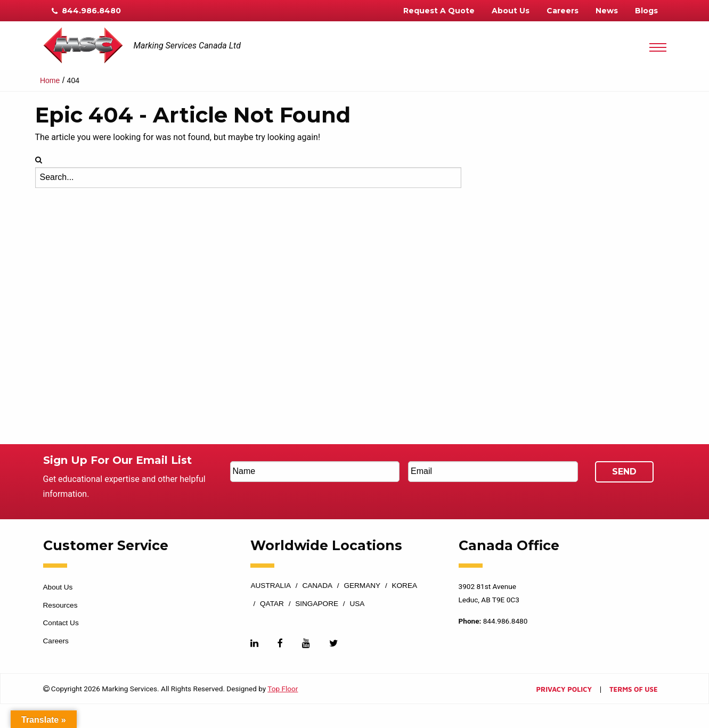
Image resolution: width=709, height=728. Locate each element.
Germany (362, 586)
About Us (511, 11)
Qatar (272, 604)
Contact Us (61, 623)
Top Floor (283, 689)
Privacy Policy (564, 690)
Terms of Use (633, 690)
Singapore (317, 604)
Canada (317, 586)
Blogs (646, 11)
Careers (563, 11)
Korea (404, 586)
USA (357, 604)
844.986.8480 (86, 11)
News (607, 11)
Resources (60, 605)
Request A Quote (439, 11)
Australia (271, 586)
